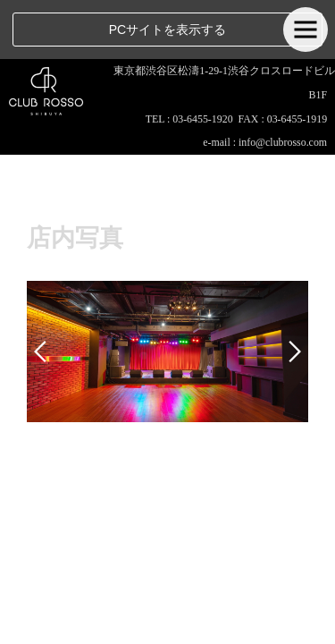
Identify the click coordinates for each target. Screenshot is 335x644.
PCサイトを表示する (167, 30)
